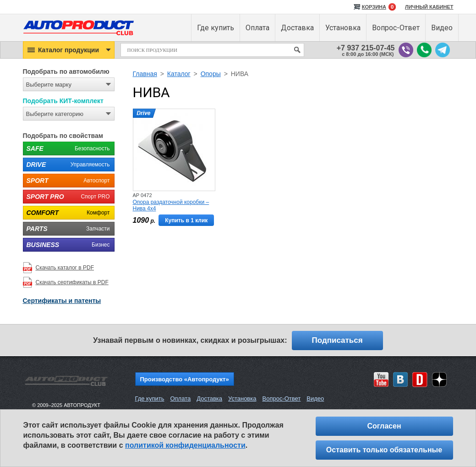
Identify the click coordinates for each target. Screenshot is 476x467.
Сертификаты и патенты (62, 301)
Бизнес (66, 245)
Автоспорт (66, 181)
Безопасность (66, 148)
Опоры (211, 74)
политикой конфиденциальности (185, 445)
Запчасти (66, 229)
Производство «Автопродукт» (185, 379)
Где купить (150, 398)
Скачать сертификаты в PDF (72, 282)
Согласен (384, 426)
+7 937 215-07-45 (366, 48)
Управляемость (66, 165)
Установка (242, 398)
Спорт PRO (66, 197)
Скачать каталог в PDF (65, 268)
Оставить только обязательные (384, 450)
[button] (69, 50)
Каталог (179, 74)
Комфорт (66, 213)
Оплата (180, 398)
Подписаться (337, 340)
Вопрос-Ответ (281, 398)
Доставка (209, 398)
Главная (145, 74)
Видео (315, 398)
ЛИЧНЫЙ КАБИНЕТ (429, 7)
